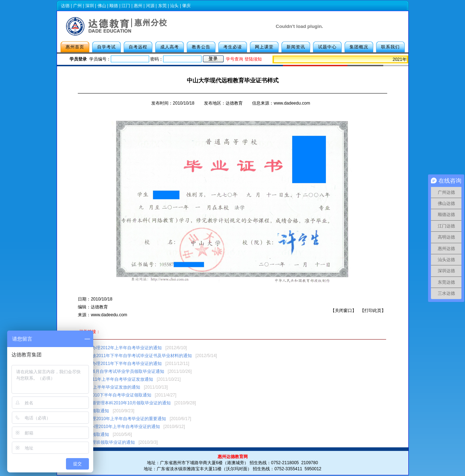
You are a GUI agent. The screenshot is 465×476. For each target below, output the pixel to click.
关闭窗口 (343, 311)
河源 (150, 6)
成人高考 (170, 47)
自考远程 (138, 47)
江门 (126, 6)
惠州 (138, 6)
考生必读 (233, 47)
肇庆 (186, 6)
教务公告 (201, 47)
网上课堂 (264, 47)
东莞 (162, 6)
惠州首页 (75, 47)
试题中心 (327, 47)
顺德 (114, 6)
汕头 (174, 6)
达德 (65, 6)
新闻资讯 (296, 47)
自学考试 (106, 47)
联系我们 (390, 47)
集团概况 (359, 47)
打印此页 (373, 311)
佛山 (102, 6)
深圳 (90, 6)
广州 (77, 6)
